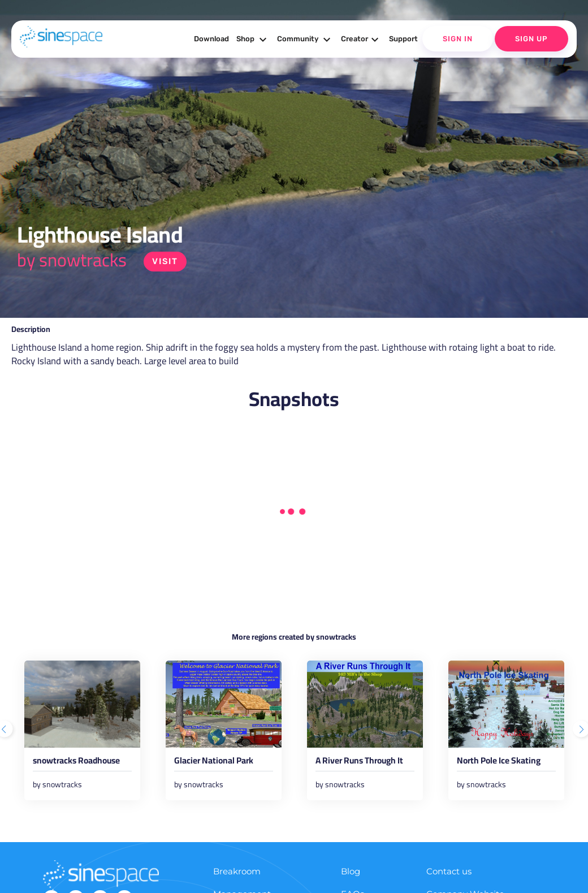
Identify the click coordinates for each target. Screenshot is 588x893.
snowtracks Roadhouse (81, 763)
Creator (361, 40)
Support (403, 39)
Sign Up (531, 39)
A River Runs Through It (364, 763)
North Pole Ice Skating (503, 763)
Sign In (458, 39)
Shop (253, 40)
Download (211, 39)
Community (305, 40)
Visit (165, 261)
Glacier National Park (218, 763)
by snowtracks (72, 260)
